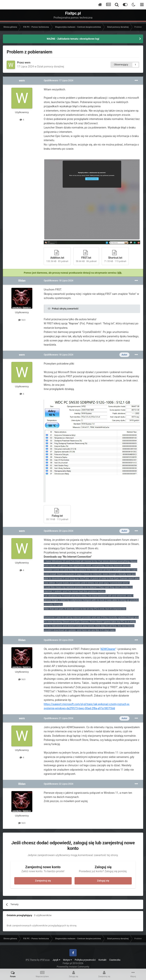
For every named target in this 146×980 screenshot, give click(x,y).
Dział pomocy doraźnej (50, 67)
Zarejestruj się (43, 881)
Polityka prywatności (85, 960)
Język (56, 960)
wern (27, 63)
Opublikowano (58, 81)
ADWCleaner (108, 649)
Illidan (22, 281)
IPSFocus (45, 960)
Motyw (67, 960)
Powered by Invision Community (73, 967)
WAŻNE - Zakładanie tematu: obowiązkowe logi (73, 39)
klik (119, 273)
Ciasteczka (115, 960)
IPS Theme (31, 960)
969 (22, 320)
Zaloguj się (103, 881)
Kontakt (102, 960)
